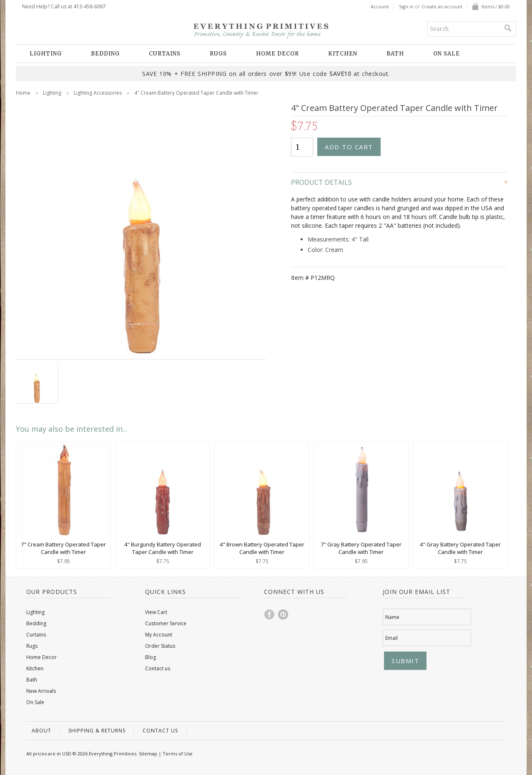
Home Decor (277, 54)
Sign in (406, 7)
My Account (159, 635)
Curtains (165, 54)
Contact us (158, 668)
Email (391, 638)
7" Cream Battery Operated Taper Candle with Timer (63, 548)
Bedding (105, 54)
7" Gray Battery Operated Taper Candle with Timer (361, 548)
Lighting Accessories (98, 93)
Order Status (160, 646)
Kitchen (343, 54)
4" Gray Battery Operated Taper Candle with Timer (460, 548)
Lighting (46, 54)
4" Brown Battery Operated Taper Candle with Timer (262, 548)
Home (23, 93)
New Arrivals (41, 691)
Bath (395, 54)
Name (392, 617)
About (41, 731)
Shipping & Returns (97, 731)
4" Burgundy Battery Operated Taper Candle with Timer (163, 548)
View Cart (156, 612)
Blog (151, 657)
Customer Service (166, 623)
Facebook (270, 614)
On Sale (447, 54)
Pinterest (284, 614)
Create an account (442, 7)
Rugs (218, 54)
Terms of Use (178, 754)
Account (380, 7)
